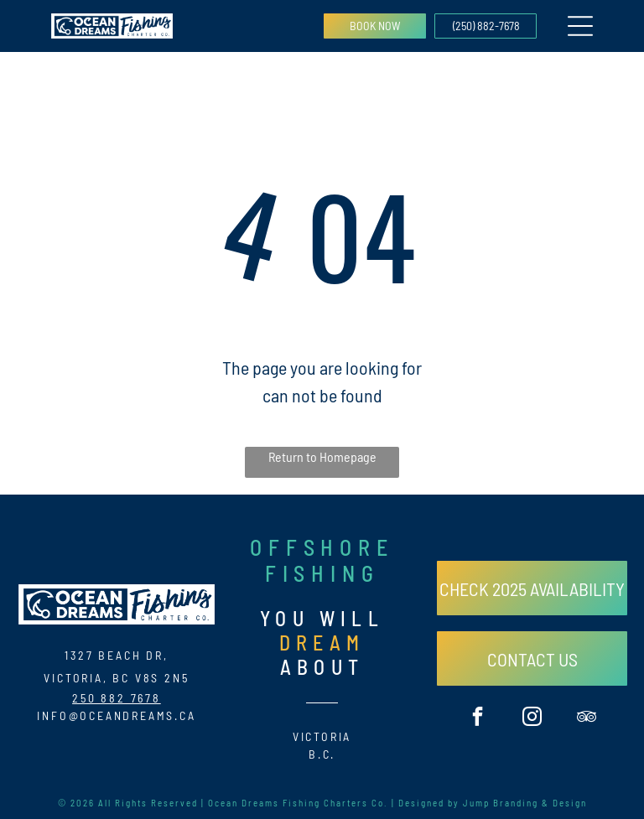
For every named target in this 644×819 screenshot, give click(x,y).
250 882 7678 (117, 698)
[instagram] (532, 718)
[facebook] (478, 718)
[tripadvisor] (587, 718)
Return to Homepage (322, 456)
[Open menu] (580, 26)
